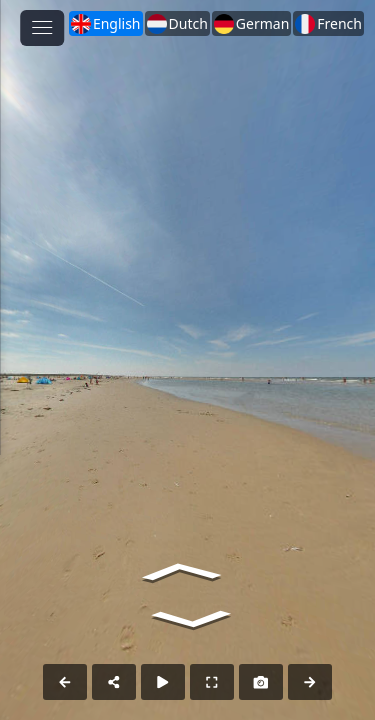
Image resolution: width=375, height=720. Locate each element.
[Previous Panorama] (65, 682)
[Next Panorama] (310, 682)
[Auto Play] (163, 682)
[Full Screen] (212, 682)
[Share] (114, 682)
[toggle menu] (42, 28)
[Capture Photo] (261, 682)
